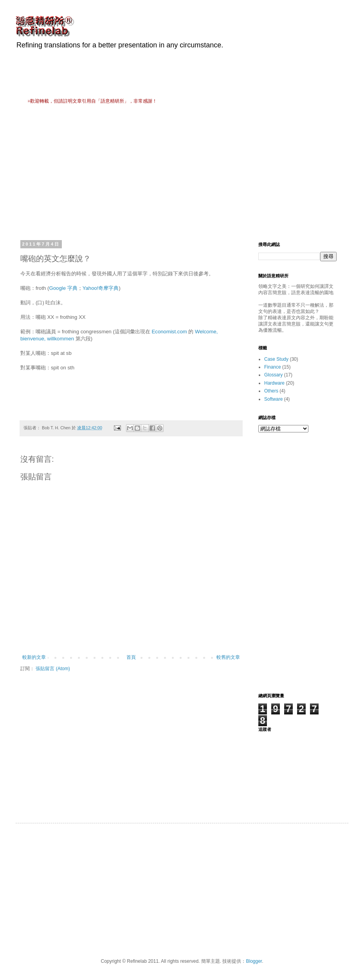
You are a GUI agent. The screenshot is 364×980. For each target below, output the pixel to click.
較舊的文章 (228, 657)
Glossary (273, 375)
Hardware (274, 383)
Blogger (254, 961)
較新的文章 (34, 657)
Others (271, 391)
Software (273, 399)
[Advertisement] (119, 171)
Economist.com (169, 332)
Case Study (276, 359)
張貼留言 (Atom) (53, 669)
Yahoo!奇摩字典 (101, 288)
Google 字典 (63, 288)
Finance (273, 367)
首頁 (131, 657)
